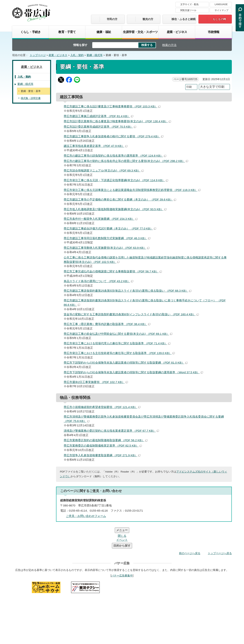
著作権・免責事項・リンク (117, 587)
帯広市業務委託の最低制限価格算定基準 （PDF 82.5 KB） (103, 446)
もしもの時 (219, 19)
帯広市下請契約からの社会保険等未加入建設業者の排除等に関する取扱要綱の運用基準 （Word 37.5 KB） (133, 372)
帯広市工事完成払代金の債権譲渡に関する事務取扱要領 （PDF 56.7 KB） (113, 271)
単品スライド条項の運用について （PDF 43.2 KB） (98, 281)
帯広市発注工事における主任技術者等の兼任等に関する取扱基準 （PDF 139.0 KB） (119, 353)
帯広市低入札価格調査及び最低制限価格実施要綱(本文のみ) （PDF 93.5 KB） (115, 209)
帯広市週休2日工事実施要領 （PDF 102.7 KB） (96, 382)
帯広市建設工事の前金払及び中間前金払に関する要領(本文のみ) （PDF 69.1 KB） (118, 334)
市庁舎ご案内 (48, 615)
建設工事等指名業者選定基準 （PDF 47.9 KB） (96, 146)
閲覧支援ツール (188, 10)
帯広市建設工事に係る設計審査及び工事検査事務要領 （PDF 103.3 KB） (112, 106)
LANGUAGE (221, 4)
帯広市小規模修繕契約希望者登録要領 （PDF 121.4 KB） (102, 407)
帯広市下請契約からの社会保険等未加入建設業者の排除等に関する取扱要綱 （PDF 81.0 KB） (126, 363)
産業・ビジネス (177, 32)
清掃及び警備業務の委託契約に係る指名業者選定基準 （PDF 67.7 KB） (111, 431)
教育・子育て (67, 32)
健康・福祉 (104, 32)
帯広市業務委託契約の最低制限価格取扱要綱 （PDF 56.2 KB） (106, 440)
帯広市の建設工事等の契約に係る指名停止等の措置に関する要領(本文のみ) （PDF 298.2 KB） (126, 161)
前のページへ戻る (190, 530)
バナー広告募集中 (122, 553)
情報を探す (80, 45)
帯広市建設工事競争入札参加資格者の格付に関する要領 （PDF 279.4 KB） (114, 136)
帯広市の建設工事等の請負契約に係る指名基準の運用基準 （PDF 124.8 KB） (115, 156)
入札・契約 (77, 55)
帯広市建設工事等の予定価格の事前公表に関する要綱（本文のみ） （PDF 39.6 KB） (120, 199)
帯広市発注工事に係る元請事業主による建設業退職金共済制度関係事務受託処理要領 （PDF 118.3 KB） (132, 190)
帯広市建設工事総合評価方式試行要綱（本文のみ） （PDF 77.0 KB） (110, 228)
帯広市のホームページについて (71, 587)
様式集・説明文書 (31, 98)
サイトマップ (222, 10)
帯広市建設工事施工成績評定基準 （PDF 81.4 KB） (98, 116)
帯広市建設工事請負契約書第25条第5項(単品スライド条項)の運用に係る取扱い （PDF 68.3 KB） (128, 291)
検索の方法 (169, 45)
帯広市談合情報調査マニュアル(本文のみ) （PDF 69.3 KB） (104, 170)
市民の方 (112, 19)
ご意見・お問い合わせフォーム (86, 516)
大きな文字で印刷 (212, 87)
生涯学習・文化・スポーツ (140, 32)
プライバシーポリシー (157, 587)
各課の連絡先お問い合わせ (203, 612)
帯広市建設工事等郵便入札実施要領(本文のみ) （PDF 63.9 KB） (107, 248)
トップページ (38, 55)
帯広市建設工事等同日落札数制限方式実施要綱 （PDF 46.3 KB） (107, 238)
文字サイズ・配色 (189, 4)
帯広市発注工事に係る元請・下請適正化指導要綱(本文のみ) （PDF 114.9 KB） (116, 180)
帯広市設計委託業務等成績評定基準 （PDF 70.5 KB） (100, 127)
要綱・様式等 (95, 55)
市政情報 (214, 32)
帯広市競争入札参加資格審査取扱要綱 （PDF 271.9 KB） (102, 455)
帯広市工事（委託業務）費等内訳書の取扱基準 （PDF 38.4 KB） (107, 324)
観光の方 (148, 19)
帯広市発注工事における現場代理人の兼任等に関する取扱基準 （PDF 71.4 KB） (117, 343)
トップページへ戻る (220, 530)
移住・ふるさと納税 (184, 19)
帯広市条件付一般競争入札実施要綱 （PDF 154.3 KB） (101, 219)
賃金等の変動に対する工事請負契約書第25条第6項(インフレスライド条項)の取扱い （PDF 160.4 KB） (131, 314)
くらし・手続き (30, 32)
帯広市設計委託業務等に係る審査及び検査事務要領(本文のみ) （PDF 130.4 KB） (117, 121)
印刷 (189, 87)
